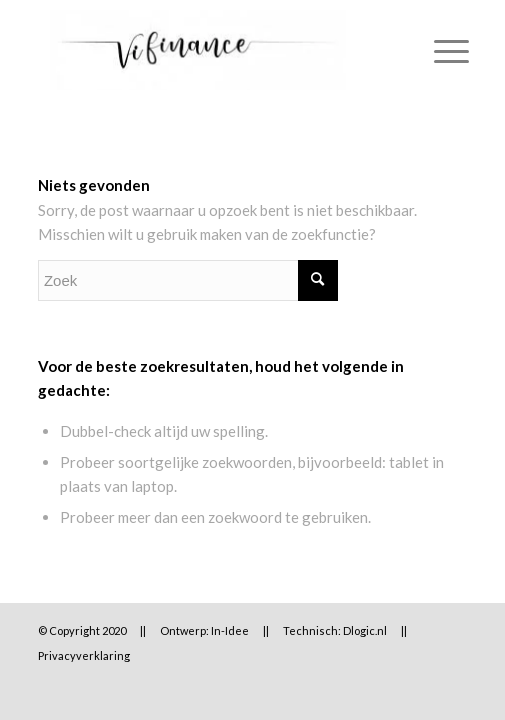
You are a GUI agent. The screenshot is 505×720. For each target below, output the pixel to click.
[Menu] (441, 50)
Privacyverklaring (84, 655)
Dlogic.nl (365, 630)
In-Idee (230, 630)
